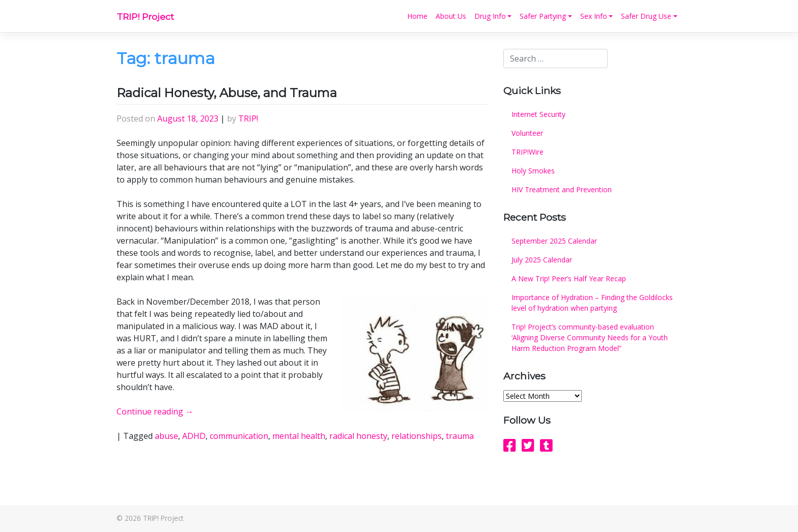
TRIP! (248, 119)
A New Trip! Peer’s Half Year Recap (569, 278)
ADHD (194, 436)
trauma (460, 436)
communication (239, 436)
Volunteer (527, 133)
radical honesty (358, 436)
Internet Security (538, 114)
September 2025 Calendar (554, 241)
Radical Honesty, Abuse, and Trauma (227, 93)
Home (417, 16)
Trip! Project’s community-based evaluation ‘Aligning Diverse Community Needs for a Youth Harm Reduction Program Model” (590, 337)
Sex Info (594, 16)
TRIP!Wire (528, 152)
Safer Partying (543, 16)
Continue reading (155, 411)
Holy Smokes (533, 171)
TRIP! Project (145, 17)
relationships (417, 436)
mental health (299, 436)
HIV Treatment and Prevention (562, 189)
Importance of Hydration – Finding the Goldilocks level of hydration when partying (592, 303)
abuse (166, 436)
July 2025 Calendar (542, 260)
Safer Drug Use (646, 16)
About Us (451, 16)
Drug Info (490, 16)
